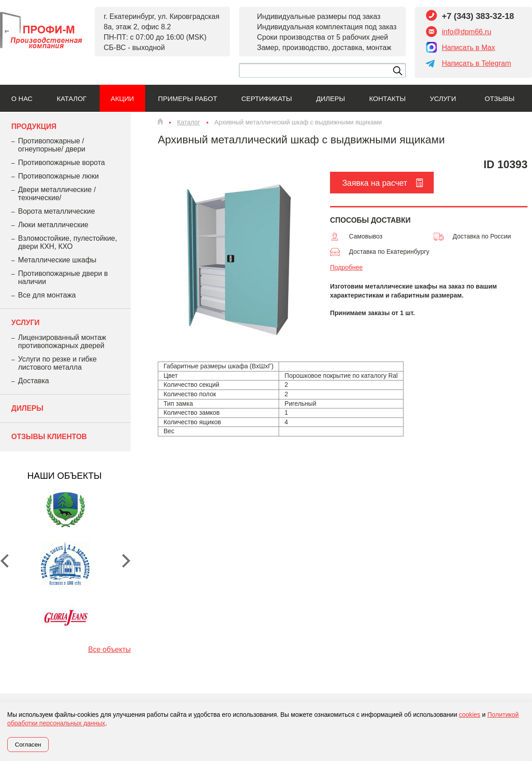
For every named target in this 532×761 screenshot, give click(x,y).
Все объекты (110, 649)
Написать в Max (468, 48)
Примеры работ (188, 99)
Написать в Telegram (476, 63)
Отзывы (500, 99)
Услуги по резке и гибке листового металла (57, 363)
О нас (22, 99)
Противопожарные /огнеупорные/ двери (52, 145)
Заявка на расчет (375, 183)
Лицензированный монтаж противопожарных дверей (62, 342)
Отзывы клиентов (49, 437)
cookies (470, 715)
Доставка (34, 381)
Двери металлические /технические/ (57, 194)
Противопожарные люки (58, 176)
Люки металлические (53, 225)
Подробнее (346, 267)
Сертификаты (266, 99)
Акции (122, 99)
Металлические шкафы (57, 260)
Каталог (72, 99)
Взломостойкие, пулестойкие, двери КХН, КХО (68, 242)
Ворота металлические (57, 211)
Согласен (28, 745)
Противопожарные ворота (62, 163)
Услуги (443, 99)
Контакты (388, 99)
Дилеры (330, 99)
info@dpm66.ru (467, 32)
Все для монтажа (47, 295)
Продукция (34, 126)
